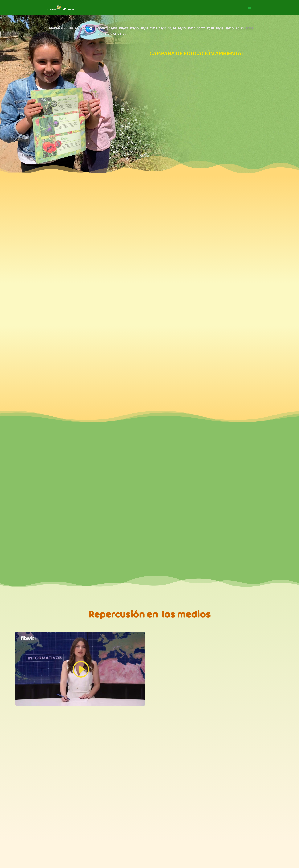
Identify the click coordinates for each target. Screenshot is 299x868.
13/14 (172, 29)
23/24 (112, 35)
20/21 (240, 29)
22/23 (102, 35)
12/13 (163, 29)
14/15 (182, 29)
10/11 (144, 29)
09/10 (134, 29)
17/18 (210, 29)
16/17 (201, 29)
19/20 (230, 29)
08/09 (124, 29)
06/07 (102, 29)
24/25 (122, 35)
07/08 (113, 29)
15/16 (192, 29)
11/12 (154, 29)
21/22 (249, 29)
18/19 (220, 29)
